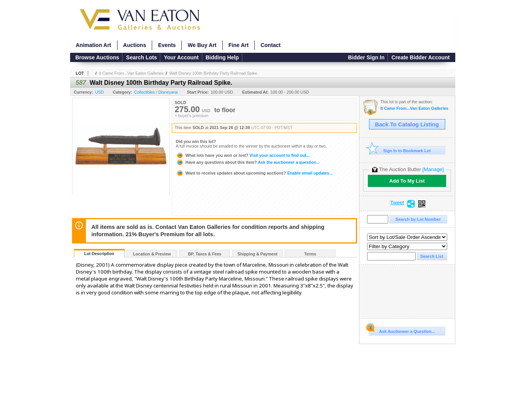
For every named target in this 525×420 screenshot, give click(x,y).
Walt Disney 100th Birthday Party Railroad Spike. (214, 73)
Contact (270, 45)
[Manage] (433, 169)
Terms (310, 254)
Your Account (181, 57)
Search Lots (141, 57)
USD (100, 92)
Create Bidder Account (420, 57)
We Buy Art (202, 45)
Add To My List (407, 181)
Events (167, 45)
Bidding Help (222, 57)
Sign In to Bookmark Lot (400, 150)
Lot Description (99, 254)
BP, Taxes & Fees (205, 254)
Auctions (135, 45)
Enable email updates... (254, 173)
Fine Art (238, 45)
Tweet (397, 203)
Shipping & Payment (258, 254)
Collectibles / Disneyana (156, 92)
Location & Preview (152, 254)
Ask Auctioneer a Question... (402, 330)
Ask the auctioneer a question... (248, 162)
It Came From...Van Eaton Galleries (131, 73)
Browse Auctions (97, 57)
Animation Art (94, 45)
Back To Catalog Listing (407, 124)
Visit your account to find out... (243, 155)
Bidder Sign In (366, 57)
